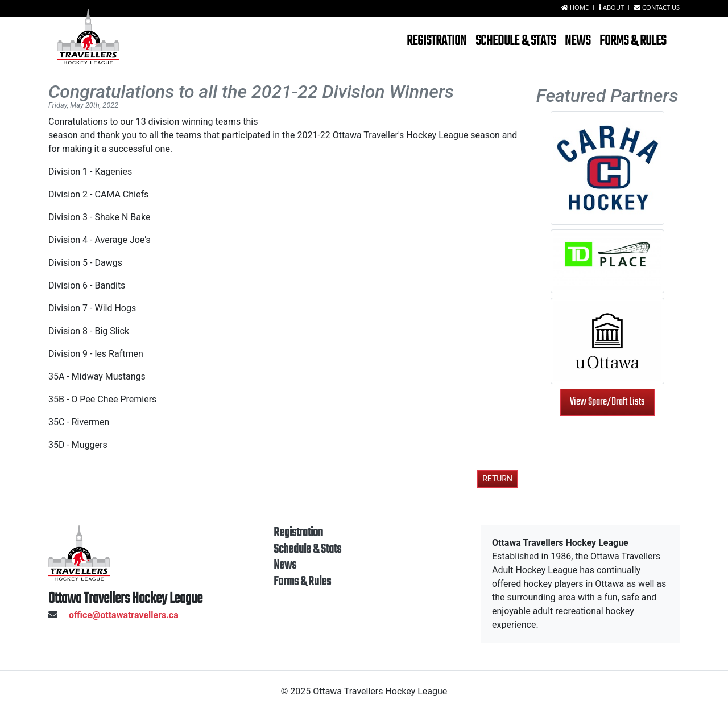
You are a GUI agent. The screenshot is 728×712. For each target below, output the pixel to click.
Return (497, 479)
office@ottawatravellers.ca (113, 615)
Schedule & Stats (516, 41)
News (578, 41)
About (612, 7)
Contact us (657, 7)
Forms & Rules (633, 41)
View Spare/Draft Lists (607, 402)
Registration (437, 41)
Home (576, 7)
